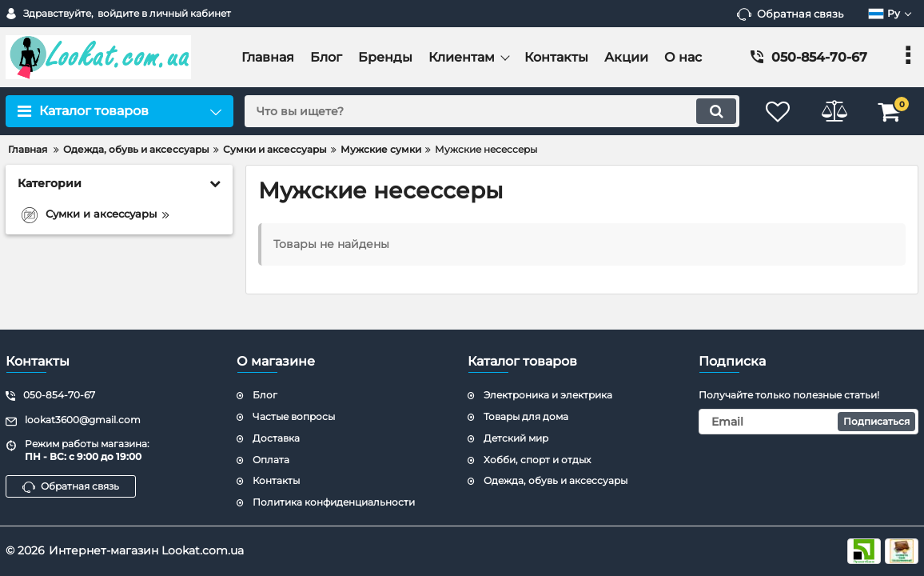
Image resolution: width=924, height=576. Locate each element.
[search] (492, 111)
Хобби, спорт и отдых (537, 460)
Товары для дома (526, 416)
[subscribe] (808, 422)
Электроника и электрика (548, 395)
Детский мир (516, 438)
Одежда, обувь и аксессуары (556, 480)
